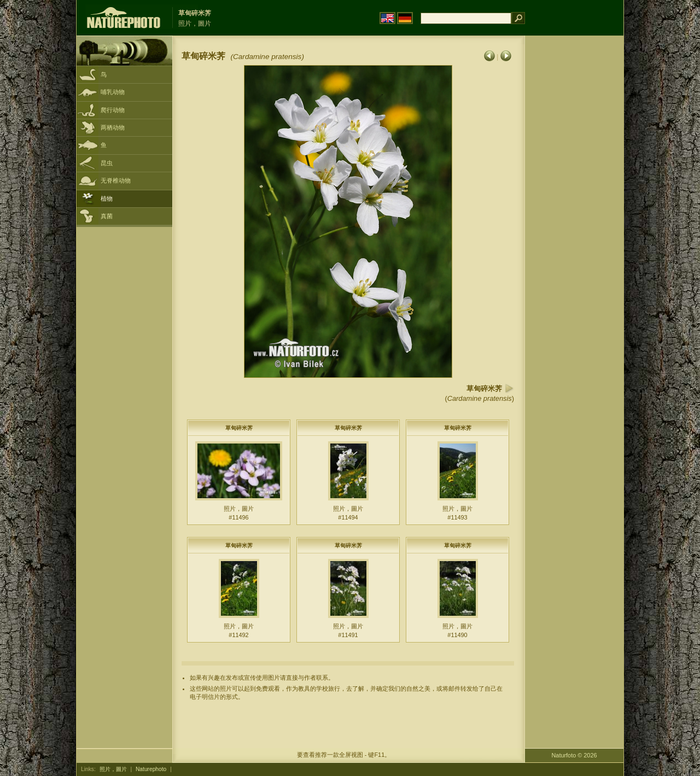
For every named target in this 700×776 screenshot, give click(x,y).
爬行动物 (113, 110)
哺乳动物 (113, 92)
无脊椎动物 (116, 180)
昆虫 (107, 163)
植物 (107, 199)
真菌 (107, 216)
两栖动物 (113, 127)
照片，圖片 (113, 769)
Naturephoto (151, 769)
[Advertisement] (574, 211)
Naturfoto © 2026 (574, 755)
